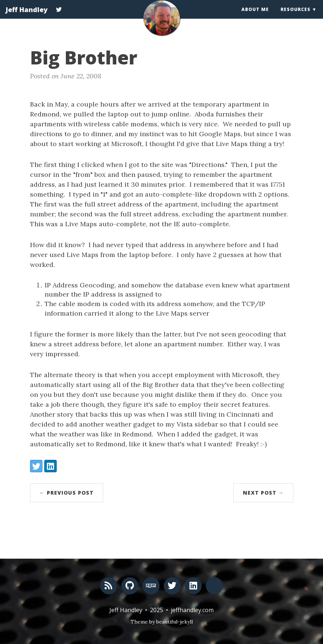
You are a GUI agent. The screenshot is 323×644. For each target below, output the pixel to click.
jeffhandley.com (192, 610)
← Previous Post (67, 493)
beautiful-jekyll (174, 622)
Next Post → (263, 493)
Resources (296, 16)
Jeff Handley (27, 16)
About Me (255, 16)
